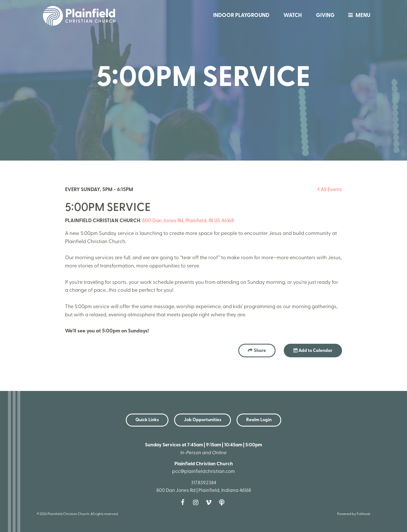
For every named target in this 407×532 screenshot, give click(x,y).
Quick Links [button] (147, 420)
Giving (325, 16)
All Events (330, 190)
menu (358, 16)
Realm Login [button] (259, 420)
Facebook (184, 502)
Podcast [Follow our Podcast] (223, 502)
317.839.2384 (204, 483)
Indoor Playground (241, 16)
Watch (293, 16)
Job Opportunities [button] (203, 420)
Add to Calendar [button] (313, 351)
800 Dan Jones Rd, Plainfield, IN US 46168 (188, 221)
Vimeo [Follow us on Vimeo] (210, 502)
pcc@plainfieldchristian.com (203, 472)
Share (260, 351)
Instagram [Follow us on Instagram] (197, 502)
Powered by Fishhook (354, 514)
